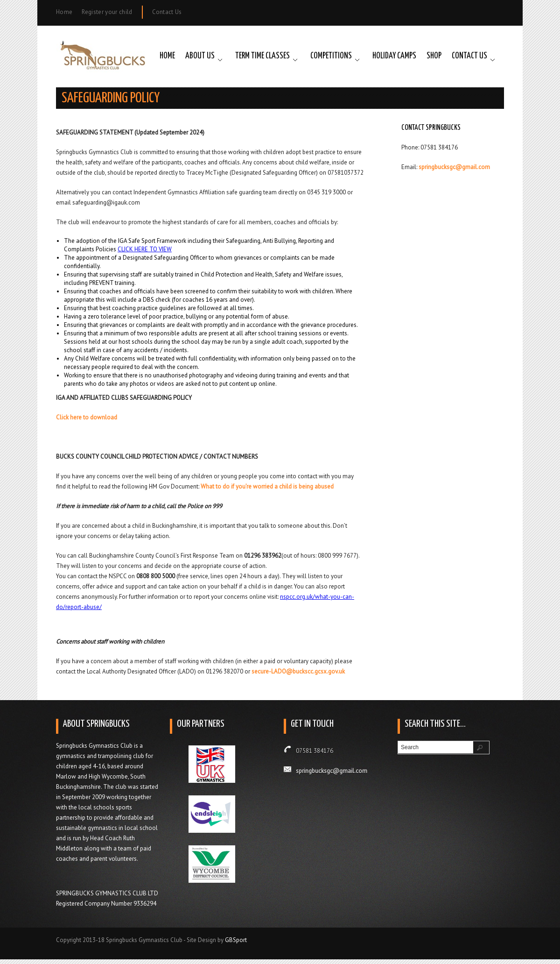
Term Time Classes (262, 56)
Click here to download (87, 417)
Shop (434, 56)
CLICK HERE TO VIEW (145, 249)
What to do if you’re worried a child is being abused (267, 486)
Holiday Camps (394, 56)
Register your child (107, 12)
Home (64, 12)
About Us (200, 56)
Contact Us (167, 12)
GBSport (236, 940)
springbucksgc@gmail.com (454, 167)
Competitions (331, 56)
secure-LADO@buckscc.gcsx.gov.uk (298, 671)
